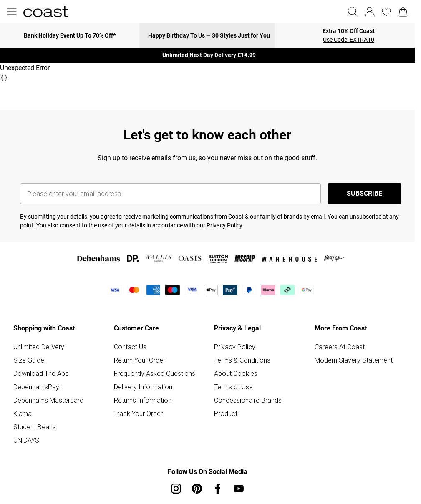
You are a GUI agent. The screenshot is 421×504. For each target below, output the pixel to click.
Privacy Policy (235, 347)
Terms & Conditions (242, 360)
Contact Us (130, 347)
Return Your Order (140, 360)
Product (226, 413)
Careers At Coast (340, 347)
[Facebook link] (218, 489)
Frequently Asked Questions (155, 373)
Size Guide (29, 360)
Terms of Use (233, 387)
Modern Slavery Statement (354, 360)
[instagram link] (176, 489)
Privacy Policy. (225, 225)
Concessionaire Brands (248, 400)
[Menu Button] (12, 12)
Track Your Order (138, 413)
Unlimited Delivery (39, 347)
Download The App (41, 373)
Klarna (23, 413)
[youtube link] (239, 489)
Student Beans (35, 427)
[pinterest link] (197, 489)
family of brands (281, 217)
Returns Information (143, 400)
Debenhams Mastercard (48, 400)
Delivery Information (143, 387)
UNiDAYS (26, 440)
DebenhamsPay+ (38, 387)
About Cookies (236, 373)
